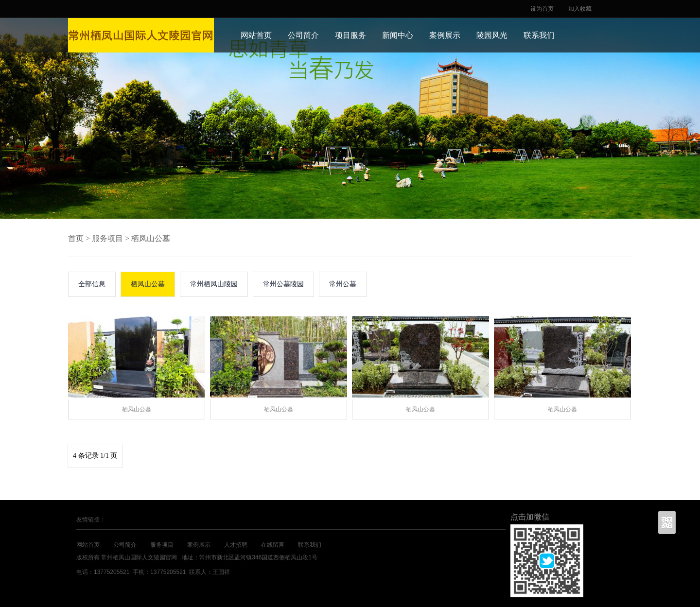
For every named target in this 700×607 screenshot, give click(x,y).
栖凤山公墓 (151, 238)
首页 (76, 238)
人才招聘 (236, 545)
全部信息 (92, 284)
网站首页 (256, 35)
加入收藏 (580, 9)
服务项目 (107, 238)
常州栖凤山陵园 (214, 284)
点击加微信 (530, 517)
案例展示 (445, 35)
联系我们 (539, 35)
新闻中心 (398, 35)
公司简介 (303, 35)
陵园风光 (492, 35)
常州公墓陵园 (283, 284)
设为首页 (542, 9)
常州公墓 (343, 284)
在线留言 (273, 545)
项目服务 (350, 35)
